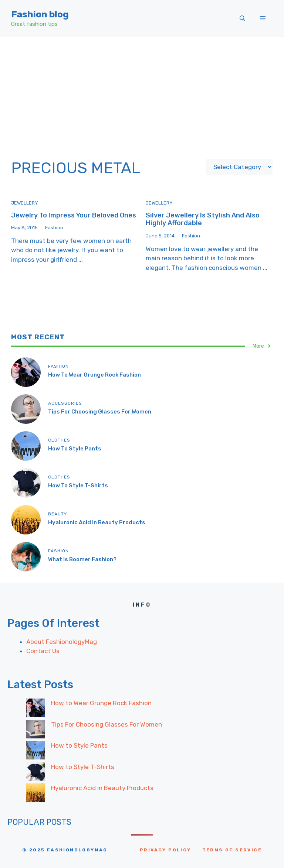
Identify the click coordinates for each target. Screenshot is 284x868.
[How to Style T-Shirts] (35, 773)
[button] (242, 18)
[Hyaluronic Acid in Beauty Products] (35, 794)
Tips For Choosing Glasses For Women (100, 412)
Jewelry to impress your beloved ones (74, 215)
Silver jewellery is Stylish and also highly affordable (203, 219)
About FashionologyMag (62, 642)
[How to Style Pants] (35, 752)
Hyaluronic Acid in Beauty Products (97, 522)
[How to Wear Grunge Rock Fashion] (35, 709)
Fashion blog (40, 14)
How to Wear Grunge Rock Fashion (94, 375)
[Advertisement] (142, 92)
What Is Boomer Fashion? (82, 559)
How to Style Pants (75, 449)
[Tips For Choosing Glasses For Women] (35, 731)
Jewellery (25, 203)
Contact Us (43, 651)
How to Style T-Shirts (78, 486)
